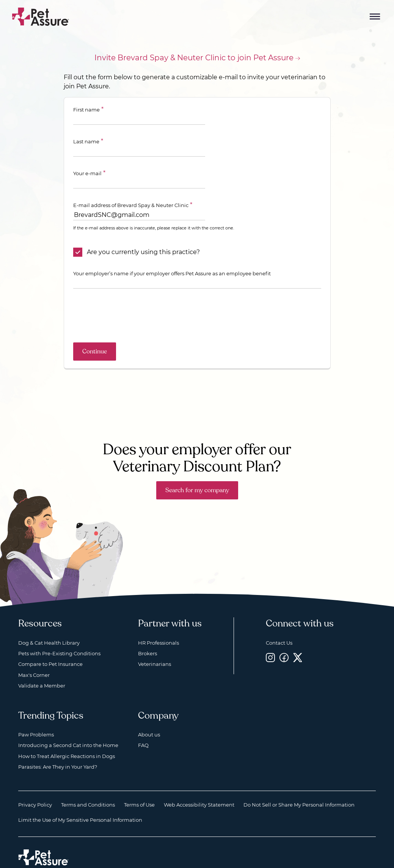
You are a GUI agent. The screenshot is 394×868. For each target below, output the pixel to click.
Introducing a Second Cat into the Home (68, 722)
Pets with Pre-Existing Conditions (59, 631)
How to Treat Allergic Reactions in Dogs (67, 733)
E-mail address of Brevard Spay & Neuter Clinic (131, 173)
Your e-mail (87, 141)
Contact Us (279, 620)
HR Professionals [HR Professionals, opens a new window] (159, 620)
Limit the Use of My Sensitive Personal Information (80, 797)
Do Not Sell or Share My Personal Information (299, 782)
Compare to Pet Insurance (50, 641)
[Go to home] (41, 16)
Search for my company (197, 468)
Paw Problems (36, 712)
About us (149, 712)
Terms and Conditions (88, 782)
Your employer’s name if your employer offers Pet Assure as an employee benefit (172, 251)
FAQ (143, 722)
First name (86, 110)
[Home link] (43, 835)
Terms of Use (139, 782)
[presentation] (131, 293)
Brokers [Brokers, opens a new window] (148, 631)
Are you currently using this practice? (143, 229)
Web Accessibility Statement (199, 782)
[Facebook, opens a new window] (284, 635)
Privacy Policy (35, 782)
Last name (216, 110)
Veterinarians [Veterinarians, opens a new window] (155, 641)
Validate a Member (42, 663)
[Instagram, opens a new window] (270, 635)
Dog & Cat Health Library (49, 620)
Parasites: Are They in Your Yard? (58, 744)
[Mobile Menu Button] (375, 17)
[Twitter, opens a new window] (298, 635)
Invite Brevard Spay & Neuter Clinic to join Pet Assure (194, 58)
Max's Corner (34, 652)
